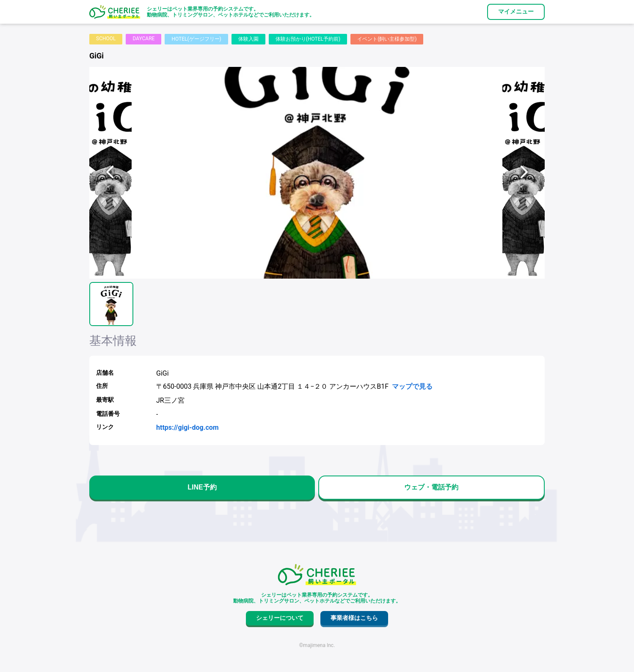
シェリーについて (280, 618)
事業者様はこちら (354, 618)
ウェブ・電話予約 (431, 487)
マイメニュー (516, 11)
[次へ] (524, 173)
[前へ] (110, 173)
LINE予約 (202, 487)
